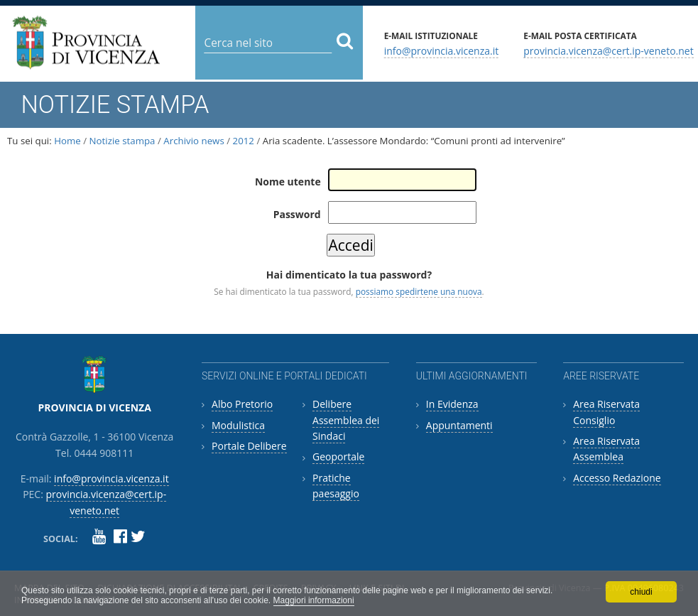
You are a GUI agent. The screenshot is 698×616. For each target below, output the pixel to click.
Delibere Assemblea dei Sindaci (346, 420)
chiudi (641, 592)
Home (67, 141)
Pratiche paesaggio (336, 486)
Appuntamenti (459, 425)
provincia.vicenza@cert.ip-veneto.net (608, 50)
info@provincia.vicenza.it (442, 50)
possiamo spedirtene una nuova (419, 291)
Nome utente (288, 182)
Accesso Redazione (617, 478)
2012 (244, 141)
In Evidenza (452, 404)
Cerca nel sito (203, 32)
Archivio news (193, 141)
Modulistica (238, 425)
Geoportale (338, 456)
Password (297, 214)
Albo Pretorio (242, 404)
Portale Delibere (249, 446)
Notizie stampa (122, 141)
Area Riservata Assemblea (606, 449)
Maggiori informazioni (314, 600)
